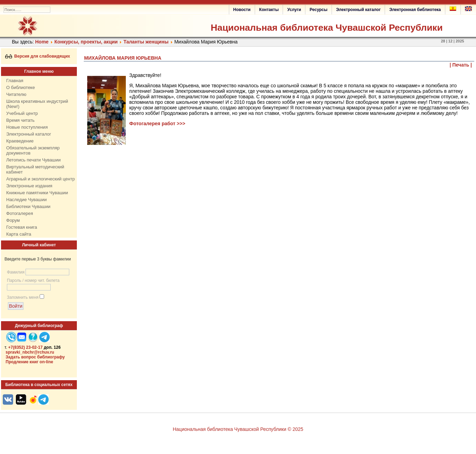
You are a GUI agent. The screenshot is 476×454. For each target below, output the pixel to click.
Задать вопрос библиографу (35, 357)
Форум (13, 220)
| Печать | (461, 65)
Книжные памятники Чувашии (37, 193)
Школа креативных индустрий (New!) (37, 104)
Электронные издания (29, 186)
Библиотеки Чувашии (28, 206)
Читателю (16, 94)
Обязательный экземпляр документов (33, 150)
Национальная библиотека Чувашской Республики (327, 28)
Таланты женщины (146, 42)
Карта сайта (19, 234)
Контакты (269, 10)
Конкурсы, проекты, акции (86, 42)
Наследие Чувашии (26, 200)
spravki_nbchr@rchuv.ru (30, 352)
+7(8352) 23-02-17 (26, 347)
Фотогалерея (20, 213)
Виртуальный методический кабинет (35, 169)
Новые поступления (27, 127)
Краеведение (20, 141)
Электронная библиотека (415, 10)
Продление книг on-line (29, 362)
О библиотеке (21, 87)
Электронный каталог (358, 10)
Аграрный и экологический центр (40, 179)
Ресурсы (318, 10)
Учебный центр (22, 113)
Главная (15, 81)
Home (42, 42)
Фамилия (16, 272)
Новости (242, 10)
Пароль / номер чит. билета (33, 280)
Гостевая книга (22, 227)
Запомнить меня (23, 297)
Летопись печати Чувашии (33, 160)
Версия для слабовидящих (38, 56)
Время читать (20, 120)
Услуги (294, 10)
